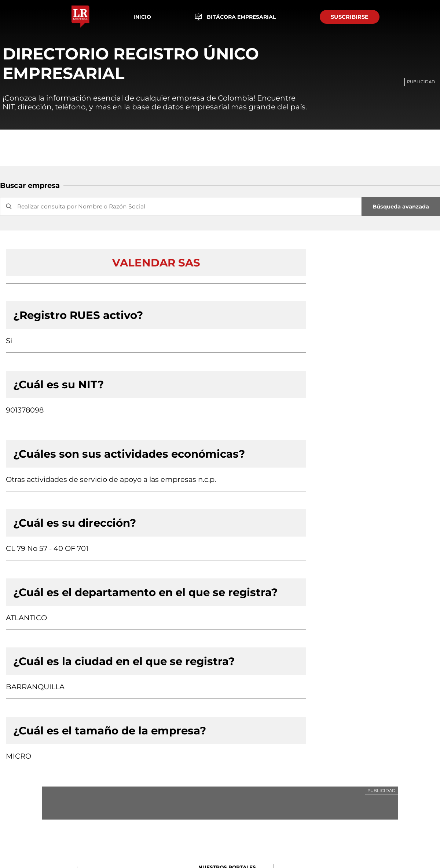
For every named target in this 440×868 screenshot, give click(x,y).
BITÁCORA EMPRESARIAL (236, 17)
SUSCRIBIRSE (350, 17)
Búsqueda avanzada (401, 207)
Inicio (142, 17)
